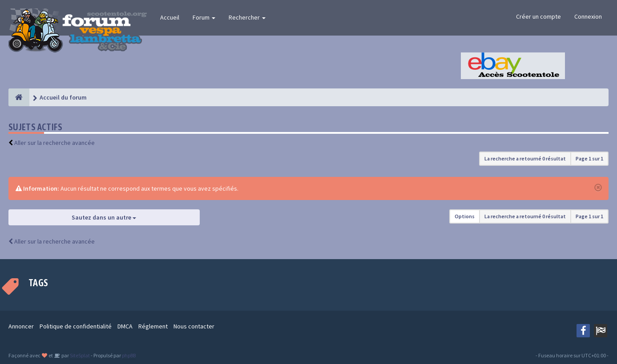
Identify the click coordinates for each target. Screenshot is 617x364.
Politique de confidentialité (76, 326)
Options (465, 216)
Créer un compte (538, 16)
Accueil (170, 17)
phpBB (129, 355)
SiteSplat (79, 355)
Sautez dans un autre (104, 217)
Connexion (588, 16)
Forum (204, 17)
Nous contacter (194, 326)
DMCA (125, 326)
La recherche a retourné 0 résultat (525, 158)
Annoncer (21, 326)
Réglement (153, 326)
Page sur (589, 158)
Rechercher (247, 17)
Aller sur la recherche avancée (54, 143)
